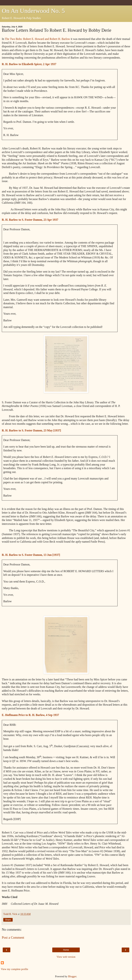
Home (66, 950)
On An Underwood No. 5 (33, 11)
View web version (66, 957)
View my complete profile (15, 969)
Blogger (72, 976)
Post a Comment (13, 937)
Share (8, 920)
